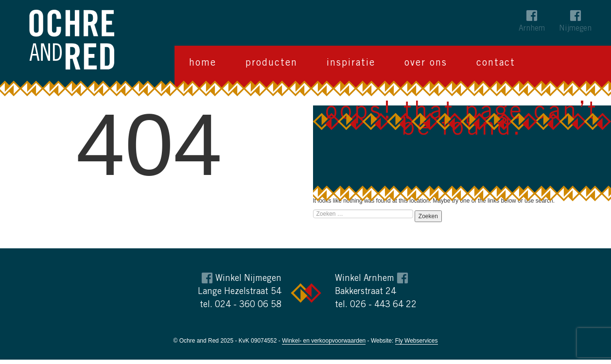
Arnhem (532, 29)
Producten (271, 64)
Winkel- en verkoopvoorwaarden (324, 341)
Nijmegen (575, 29)
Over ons (426, 64)
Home (203, 64)
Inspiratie (351, 64)
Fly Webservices (417, 341)
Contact (496, 64)
